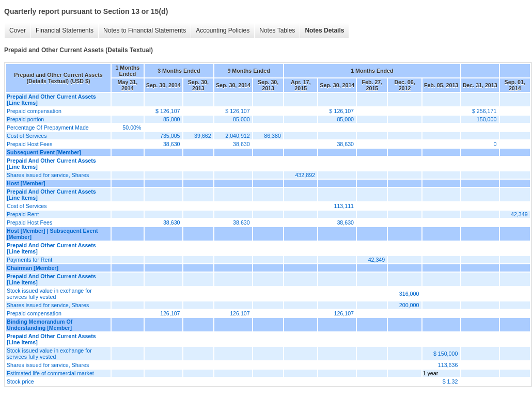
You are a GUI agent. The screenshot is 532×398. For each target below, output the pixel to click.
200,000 (409, 305)
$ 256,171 (484, 111)
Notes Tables (277, 30)
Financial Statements (65, 30)
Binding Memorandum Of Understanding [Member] (40, 325)
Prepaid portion (25, 119)
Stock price (20, 381)
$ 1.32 (450, 381)
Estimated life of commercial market (50, 373)
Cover (18, 30)
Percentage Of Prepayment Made (48, 128)
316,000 (409, 294)
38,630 (172, 144)
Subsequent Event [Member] (44, 152)
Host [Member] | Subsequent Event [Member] (52, 234)
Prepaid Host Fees (29, 144)
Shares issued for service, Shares (48, 175)
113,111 (344, 206)
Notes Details (324, 30)
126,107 (170, 313)
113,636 (448, 365)
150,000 (487, 119)
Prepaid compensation (34, 111)
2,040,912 (237, 136)
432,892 (305, 175)
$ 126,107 (168, 111)
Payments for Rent (29, 260)
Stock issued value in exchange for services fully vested (49, 294)
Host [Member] (26, 183)
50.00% (132, 128)
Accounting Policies (223, 30)
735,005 (170, 136)
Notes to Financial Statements (145, 30)
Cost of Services (27, 136)
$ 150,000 (445, 354)
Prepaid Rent (23, 214)
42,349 (519, 214)
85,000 (172, 119)
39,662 (203, 136)
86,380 (272, 136)
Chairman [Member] (33, 268)
